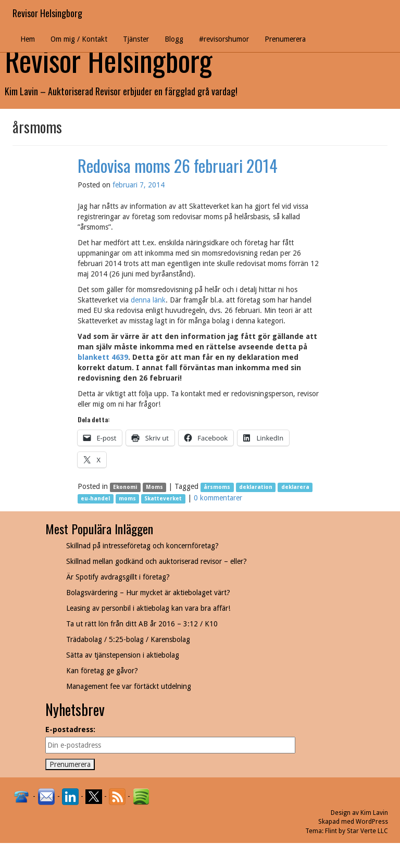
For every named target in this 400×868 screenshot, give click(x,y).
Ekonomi (125, 487)
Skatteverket (163, 499)
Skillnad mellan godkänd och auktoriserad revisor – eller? (157, 561)
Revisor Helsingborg (47, 13)
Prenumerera (285, 39)
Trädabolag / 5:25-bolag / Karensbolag (128, 639)
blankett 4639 (103, 357)
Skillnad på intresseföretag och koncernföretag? (142, 546)
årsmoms (217, 487)
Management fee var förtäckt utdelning (129, 686)
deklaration (256, 487)
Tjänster (136, 39)
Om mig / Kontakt (79, 39)
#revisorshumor (224, 39)
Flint (331, 831)
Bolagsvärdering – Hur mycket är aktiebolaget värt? (148, 593)
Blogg (174, 39)
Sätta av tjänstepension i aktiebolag (123, 655)
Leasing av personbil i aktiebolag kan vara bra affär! (148, 608)
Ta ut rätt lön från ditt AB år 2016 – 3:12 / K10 (142, 624)
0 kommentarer (218, 498)
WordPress (372, 822)
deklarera (295, 487)
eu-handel (95, 499)
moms (127, 499)
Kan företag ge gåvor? (102, 671)
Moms (154, 487)
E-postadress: (70, 729)
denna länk (148, 300)
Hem (28, 39)
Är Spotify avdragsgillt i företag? (118, 577)
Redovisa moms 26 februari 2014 (178, 165)
